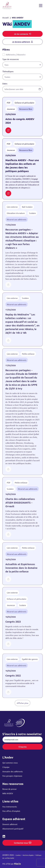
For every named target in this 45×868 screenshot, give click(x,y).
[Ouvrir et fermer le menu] (41, 6)
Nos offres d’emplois (11, 811)
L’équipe (6, 767)
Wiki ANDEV (8, 793)
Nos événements (10, 807)
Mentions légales (28, 855)
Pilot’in (17, 864)
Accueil (5, 18)
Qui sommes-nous (10, 763)
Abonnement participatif (13, 829)
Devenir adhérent (10, 824)
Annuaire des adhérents (13, 771)
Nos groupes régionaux (12, 776)
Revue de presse (9, 789)
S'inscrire (23, 747)
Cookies (18, 855)
